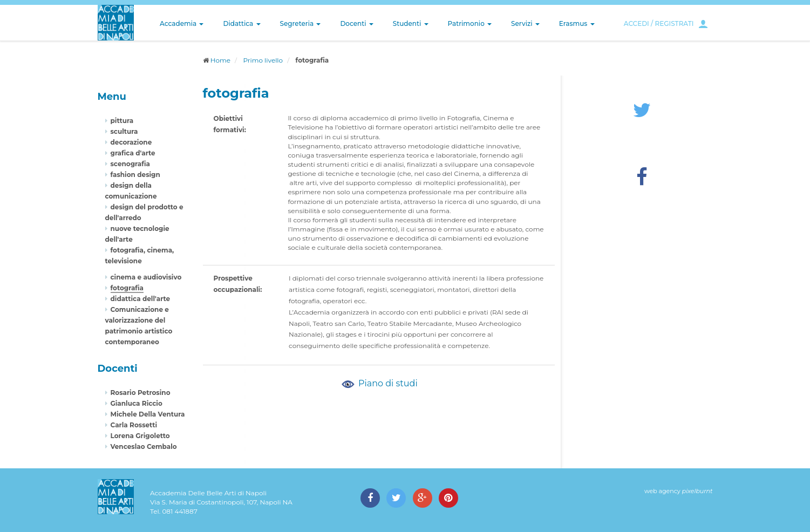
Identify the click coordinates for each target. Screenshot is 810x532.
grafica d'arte (133, 153)
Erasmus (577, 23)
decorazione (131, 142)
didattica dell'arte (141, 299)
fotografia (127, 288)
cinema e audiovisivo (146, 277)
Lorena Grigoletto (140, 436)
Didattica (241, 23)
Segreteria (301, 23)
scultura (124, 131)
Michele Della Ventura (148, 414)
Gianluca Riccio (137, 403)
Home (220, 60)
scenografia (130, 164)
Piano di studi (379, 383)
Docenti (356, 23)
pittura (122, 121)
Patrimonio (470, 23)
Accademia (182, 23)
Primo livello (263, 60)
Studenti (411, 23)
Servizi (525, 23)
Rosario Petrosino (141, 393)
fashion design (135, 175)
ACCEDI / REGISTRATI (659, 23)
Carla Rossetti (134, 425)
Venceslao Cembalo (144, 446)
